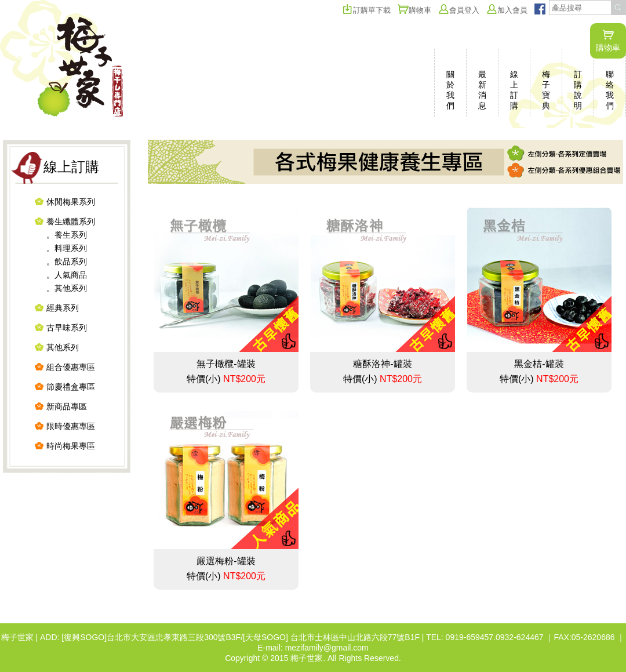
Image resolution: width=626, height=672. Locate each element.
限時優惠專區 (71, 426)
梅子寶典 (546, 90)
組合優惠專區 (71, 367)
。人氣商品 (67, 275)
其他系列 (63, 347)
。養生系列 (67, 235)
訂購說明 (578, 90)
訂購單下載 (366, 10)
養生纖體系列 (71, 221)
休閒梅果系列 (71, 202)
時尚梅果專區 (71, 446)
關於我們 (450, 90)
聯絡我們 (610, 90)
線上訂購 (514, 90)
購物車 (608, 41)
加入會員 (507, 10)
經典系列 (63, 308)
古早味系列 (67, 328)
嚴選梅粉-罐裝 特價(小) (226, 493)
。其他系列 (67, 288)
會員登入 (459, 10)
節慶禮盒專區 (71, 387)
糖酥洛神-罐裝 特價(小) (383, 295)
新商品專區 (67, 406)
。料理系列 (67, 248)
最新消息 (482, 90)
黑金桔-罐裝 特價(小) (539, 295)
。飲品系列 (67, 261)
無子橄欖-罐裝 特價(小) (226, 295)
